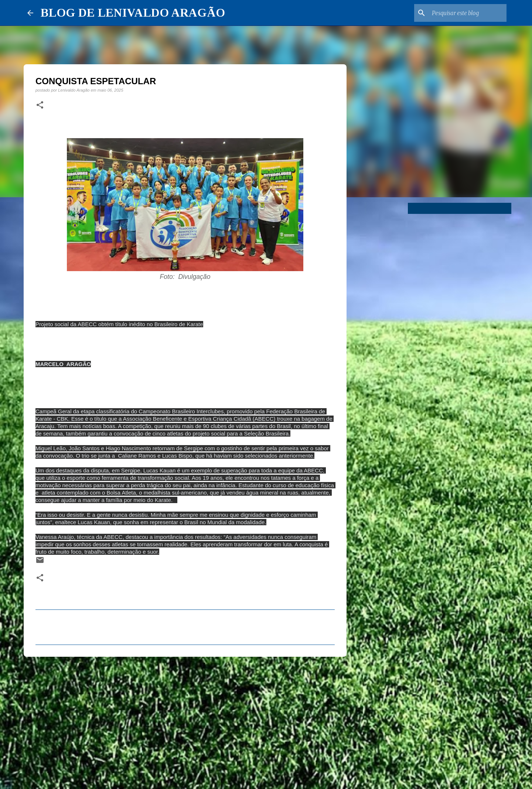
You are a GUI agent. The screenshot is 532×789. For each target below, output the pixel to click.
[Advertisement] (185, 720)
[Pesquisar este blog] (468, 13)
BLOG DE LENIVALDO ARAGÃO (133, 13)
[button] (40, 105)
